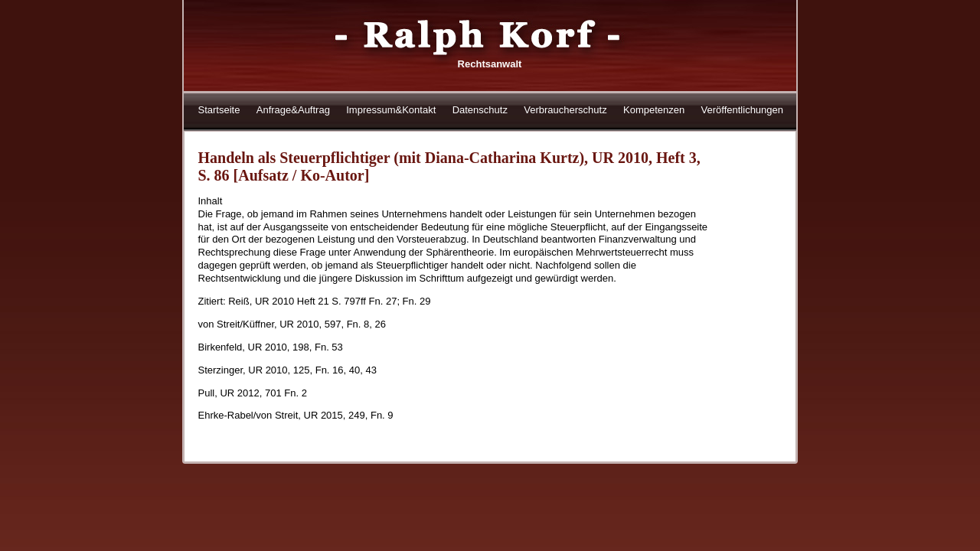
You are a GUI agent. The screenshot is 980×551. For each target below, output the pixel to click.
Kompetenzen (654, 110)
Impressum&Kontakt (391, 110)
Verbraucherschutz (565, 110)
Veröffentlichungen (742, 110)
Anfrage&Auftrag (293, 110)
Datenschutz (480, 110)
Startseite (219, 110)
